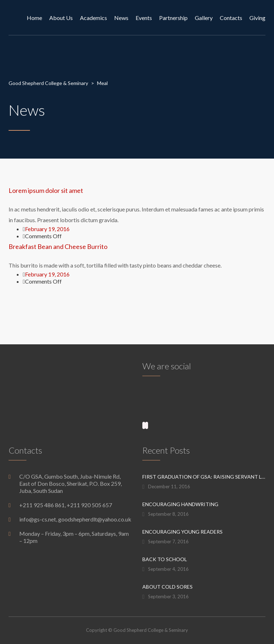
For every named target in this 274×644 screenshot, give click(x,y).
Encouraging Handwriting (180, 504)
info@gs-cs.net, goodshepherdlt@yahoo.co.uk (75, 519)
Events (144, 18)
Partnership (173, 18)
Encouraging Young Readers (182, 532)
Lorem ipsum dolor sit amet (46, 190)
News (121, 18)
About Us (61, 18)
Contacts (231, 18)
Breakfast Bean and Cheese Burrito (58, 246)
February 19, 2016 (47, 229)
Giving (257, 18)
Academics (93, 18)
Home (34, 18)
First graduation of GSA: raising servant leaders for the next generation (204, 477)
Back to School (165, 559)
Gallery (204, 18)
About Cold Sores (168, 587)
